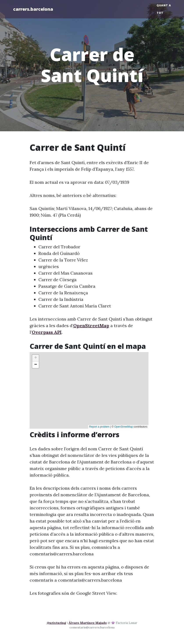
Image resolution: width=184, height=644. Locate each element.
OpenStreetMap (91, 326)
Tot (160, 13)
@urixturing (56, 623)
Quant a (164, 5)
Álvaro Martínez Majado (88, 623)
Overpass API (47, 332)
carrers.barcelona (33, 9)
